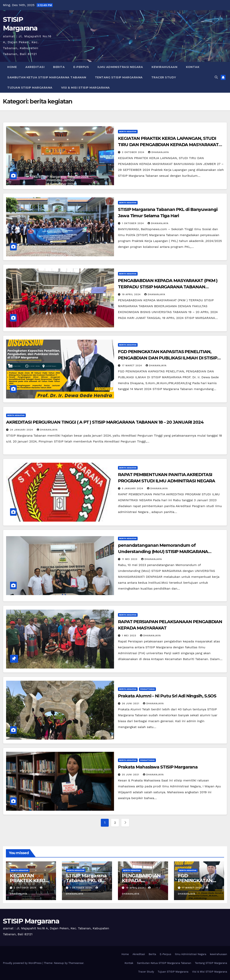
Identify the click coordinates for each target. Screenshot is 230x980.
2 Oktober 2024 (134, 152)
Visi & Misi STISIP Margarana (86, 88)
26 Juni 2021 (131, 703)
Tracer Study (164, 77)
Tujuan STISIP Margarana (30, 88)
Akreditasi (35, 67)
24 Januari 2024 (22, 430)
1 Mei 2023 (130, 636)
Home (12, 67)
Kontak (193, 67)
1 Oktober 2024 (133, 223)
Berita (59, 67)
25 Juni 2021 (131, 775)
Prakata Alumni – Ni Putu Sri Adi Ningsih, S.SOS (167, 696)
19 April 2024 (132, 294)
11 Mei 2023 (130, 559)
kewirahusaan (164, 67)
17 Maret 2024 (132, 365)
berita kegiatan (128, 131)
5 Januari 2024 (133, 488)
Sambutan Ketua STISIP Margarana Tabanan (47, 77)
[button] (216, 77)
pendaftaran (147, 689)
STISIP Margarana (31, 921)
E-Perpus (81, 67)
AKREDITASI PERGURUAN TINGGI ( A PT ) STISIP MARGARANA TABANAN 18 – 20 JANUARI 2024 (105, 422)
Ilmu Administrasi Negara (120, 67)
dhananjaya (158, 152)
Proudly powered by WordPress (23, 963)
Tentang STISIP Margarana (119, 77)
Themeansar (76, 963)
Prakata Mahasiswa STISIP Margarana (158, 767)
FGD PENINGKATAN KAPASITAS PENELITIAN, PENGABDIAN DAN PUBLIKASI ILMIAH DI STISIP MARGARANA (168, 358)
